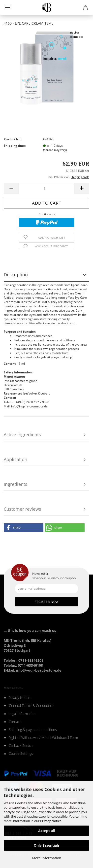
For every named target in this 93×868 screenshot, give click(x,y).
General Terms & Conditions (31, 705)
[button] (24, 528)
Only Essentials (47, 845)
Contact (15, 722)
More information (47, 858)
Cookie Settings (21, 753)
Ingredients (15, 484)
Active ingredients (22, 434)
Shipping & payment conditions (33, 730)
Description (16, 275)
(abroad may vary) (55, 150)
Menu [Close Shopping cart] (7, 7)
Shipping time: (15, 146)
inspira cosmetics (76, 35)
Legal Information (22, 714)
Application (15, 459)
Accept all (46, 831)
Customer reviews (22, 509)
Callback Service (21, 745)
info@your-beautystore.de (39, 670)
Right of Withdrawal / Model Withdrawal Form (43, 738)
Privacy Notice (51, 821)
